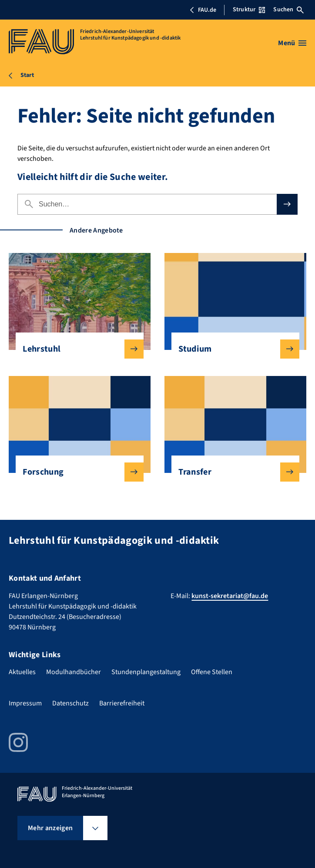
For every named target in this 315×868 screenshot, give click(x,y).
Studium (232, 349)
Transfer (232, 472)
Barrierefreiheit (122, 703)
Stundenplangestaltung (146, 672)
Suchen (288, 10)
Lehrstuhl (76, 349)
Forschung (76, 472)
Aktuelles (22, 672)
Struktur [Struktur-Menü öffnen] (249, 10)
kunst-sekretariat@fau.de (230, 596)
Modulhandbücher (74, 672)
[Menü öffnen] (292, 43)
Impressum (25, 703)
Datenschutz (70, 703)
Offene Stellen (212, 672)
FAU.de (203, 10)
